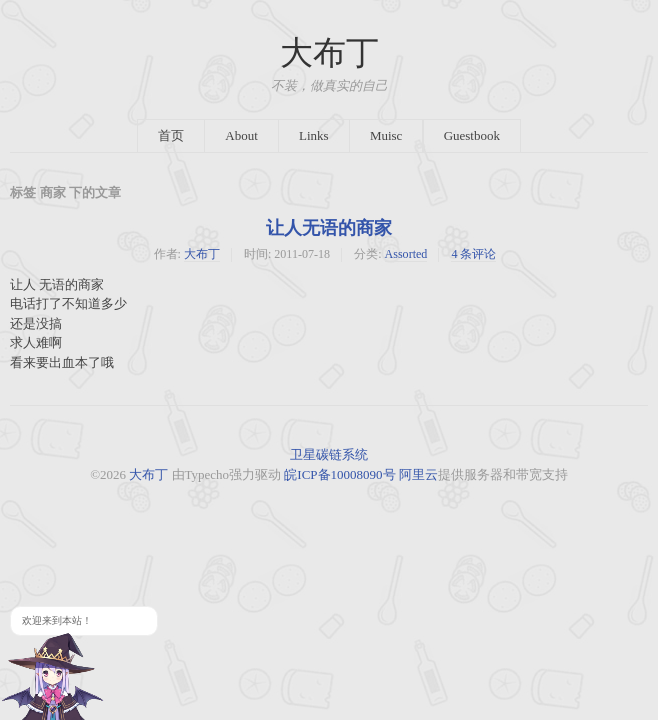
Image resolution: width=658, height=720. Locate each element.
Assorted (406, 254)
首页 (171, 135)
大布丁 (329, 53)
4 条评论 (473, 254)
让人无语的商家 (329, 228)
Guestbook (472, 135)
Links (314, 135)
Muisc (386, 135)
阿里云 (418, 474)
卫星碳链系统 (329, 454)
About (241, 135)
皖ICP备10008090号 (339, 474)
